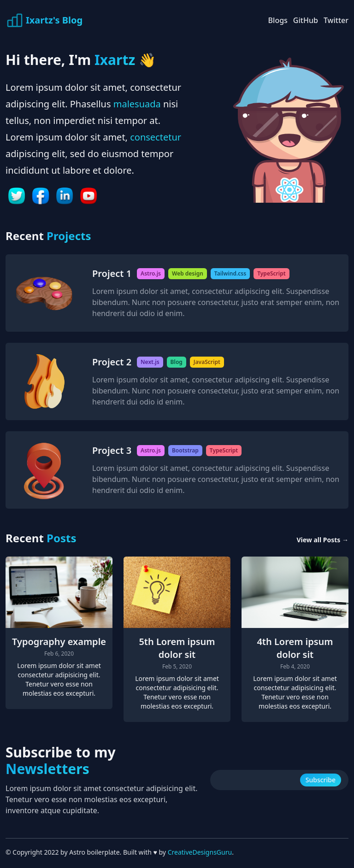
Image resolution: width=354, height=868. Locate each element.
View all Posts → (322, 540)
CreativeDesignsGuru (200, 852)
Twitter (336, 20)
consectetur (156, 137)
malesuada (137, 104)
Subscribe (321, 780)
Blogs (278, 20)
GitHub (306, 20)
